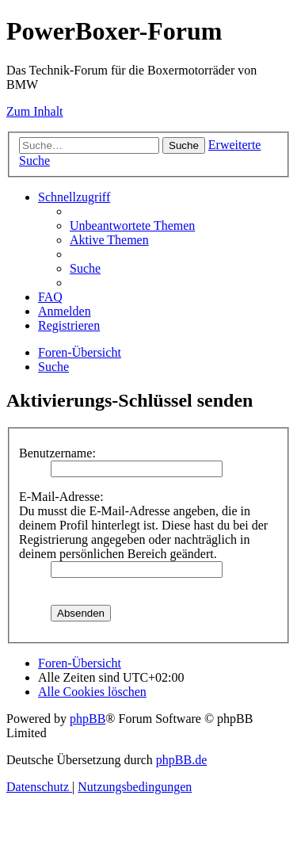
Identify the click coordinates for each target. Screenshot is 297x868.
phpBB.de (181, 760)
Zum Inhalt (35, 111)
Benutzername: (57, 453)
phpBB (88, 719)
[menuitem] (132, 226)
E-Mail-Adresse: (61, 497)
